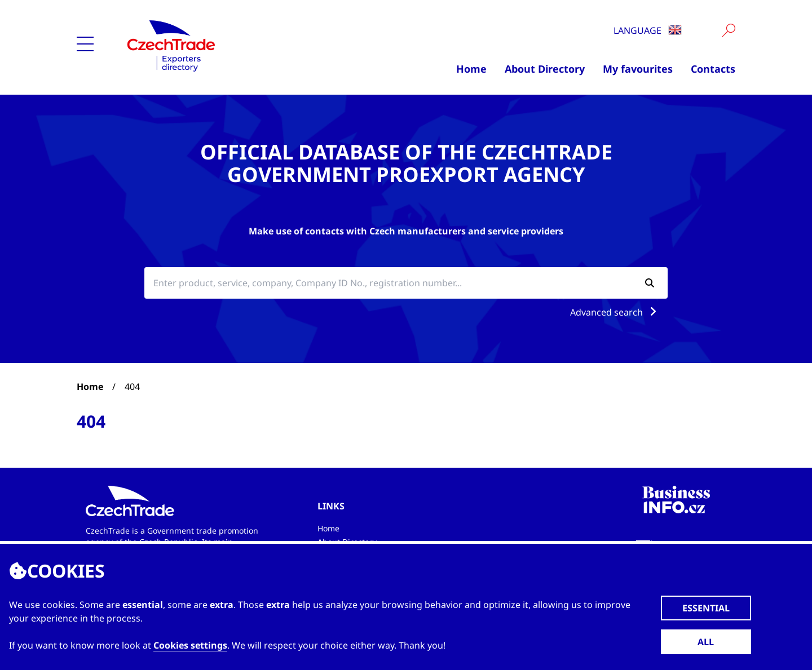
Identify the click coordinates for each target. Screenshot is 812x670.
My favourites (638, 69)
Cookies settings (190, 645)
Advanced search (615, 312)
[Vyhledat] (729, 30)
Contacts (713, 69)
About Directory (545, 69)
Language (648, 30)
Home (471, 69)
